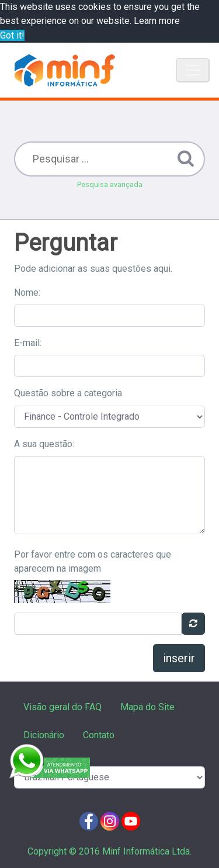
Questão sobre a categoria (68, 393)
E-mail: (28, 343)
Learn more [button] (157, 21)
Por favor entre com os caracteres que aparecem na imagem (93, 561)
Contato (99, 735)
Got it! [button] (12, 35)
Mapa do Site (147, 707)
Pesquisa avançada (110, 184)
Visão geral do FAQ (62, 707)
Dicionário (44, 735)
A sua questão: (44, 444)
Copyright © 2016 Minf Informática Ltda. (109, 851)
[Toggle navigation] (193, 70)
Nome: (27, 293)
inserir (179, 658)
